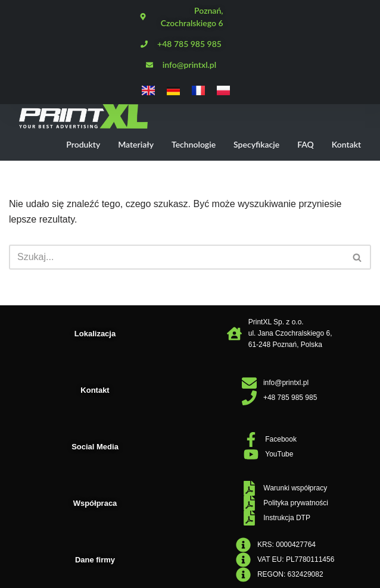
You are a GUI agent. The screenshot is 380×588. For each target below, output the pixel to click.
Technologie (194, 144)
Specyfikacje (256, 144)
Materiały (136, 144)
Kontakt (346, 144)
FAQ (306, 144)
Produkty (83, 144)
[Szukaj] (177, 257)
